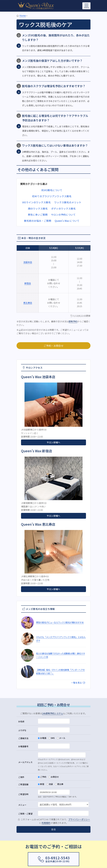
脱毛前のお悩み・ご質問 (38, 221)
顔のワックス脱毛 (38, 209)
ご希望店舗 (23, 784)
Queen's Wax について (67, 221)
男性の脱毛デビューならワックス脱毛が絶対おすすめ (60, 622)
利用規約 (46, 823)
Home (23, 15)
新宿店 (28, 283)
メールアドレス (25, 762)
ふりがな (22, 730)
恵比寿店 (28, 303)
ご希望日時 (23, 794)
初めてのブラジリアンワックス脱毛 (52, 196)
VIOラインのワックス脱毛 (36, 202)
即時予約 (73, 321)
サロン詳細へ (54, 442)
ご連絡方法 (23, 738)
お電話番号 (23, 746)
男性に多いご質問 (38, 215)
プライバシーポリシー (79, 819)
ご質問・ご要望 (25, 814)
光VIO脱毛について (52, 190)
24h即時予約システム (53, 713)
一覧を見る (78, 683)
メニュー (22, 805)
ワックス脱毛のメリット (68, 202)
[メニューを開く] (86, 6)
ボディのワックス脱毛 (63, 209)
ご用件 (21, 777)
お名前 (21, 721)
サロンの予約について (63, 215)
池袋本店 (28, 262)
